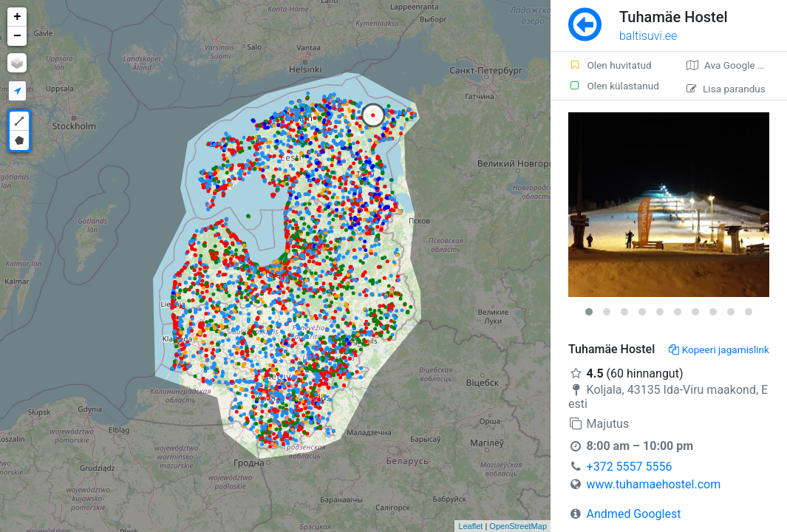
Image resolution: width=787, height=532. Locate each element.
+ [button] (17, 17)
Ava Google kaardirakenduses (737, 65)
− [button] (17, 36)
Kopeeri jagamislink (719, 349)
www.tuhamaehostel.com (654, 484)
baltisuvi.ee (648, 36)
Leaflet (470, 526)
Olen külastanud (614, 86)
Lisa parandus (726, 89)
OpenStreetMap (518, 526)
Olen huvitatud (610, 65)
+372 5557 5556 (630, 467)
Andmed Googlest (634, 514)
